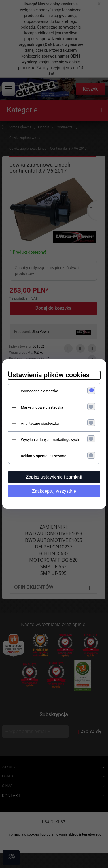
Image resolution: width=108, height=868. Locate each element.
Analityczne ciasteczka (40, 423)
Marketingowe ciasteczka (42, 407)
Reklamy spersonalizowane (44, 456)
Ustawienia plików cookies (49, 375)
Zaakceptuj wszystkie (54, 491)
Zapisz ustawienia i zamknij (54, 477)
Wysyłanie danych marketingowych (50, 440)
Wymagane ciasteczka (40, 391)
